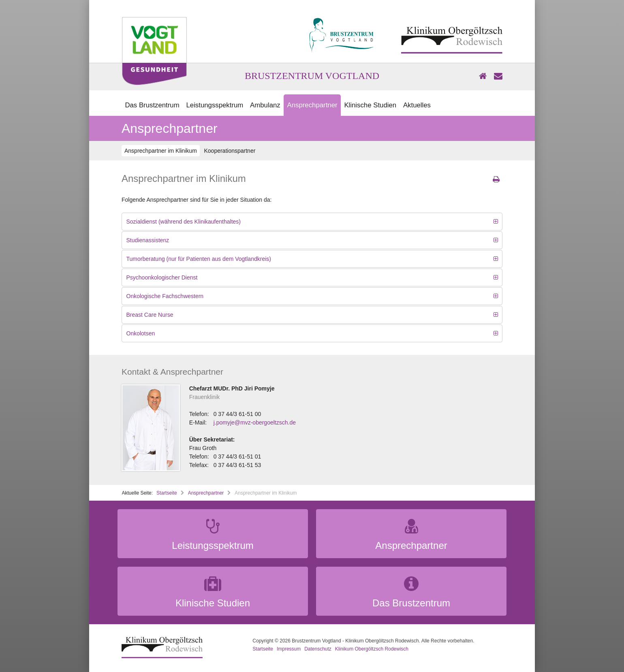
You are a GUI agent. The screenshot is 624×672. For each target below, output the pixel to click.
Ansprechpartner (312, 105)
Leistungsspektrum (215, 105)
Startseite (167, 493)
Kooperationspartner (230, 151)
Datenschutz (318, 649)
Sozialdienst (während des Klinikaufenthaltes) (184, 222)
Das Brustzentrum (152, 105)
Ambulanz (265, 105)
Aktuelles (417, 105)
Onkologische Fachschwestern (165, 296)
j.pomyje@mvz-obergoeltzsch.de (255, 422)
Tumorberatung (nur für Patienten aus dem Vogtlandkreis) (199, 259)
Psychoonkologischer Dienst (162, 277)
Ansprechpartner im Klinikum (161, 151)
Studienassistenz (148, 240)
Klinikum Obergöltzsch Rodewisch (372, 649)
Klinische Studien (370, 105)
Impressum (289, 649)
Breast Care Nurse (150, 315)
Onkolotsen (141, 333)
